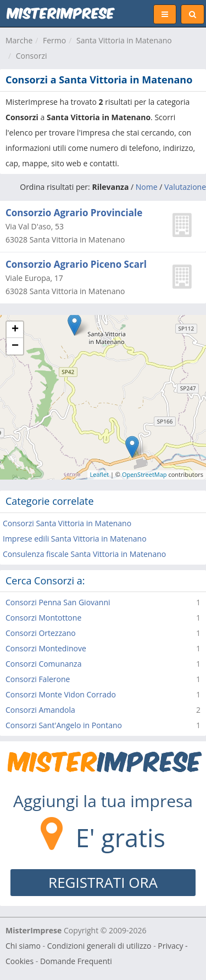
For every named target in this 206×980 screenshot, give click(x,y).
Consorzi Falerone (38, 679)
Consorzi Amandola (40, 710)
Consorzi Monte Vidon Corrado (61, 694)
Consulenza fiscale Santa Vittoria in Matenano (84, 554)
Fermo (54, 40)
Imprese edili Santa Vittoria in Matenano (75, 539)
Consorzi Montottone (43, 618)
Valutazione (185, 187)
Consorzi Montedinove (46, 648)
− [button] (15, 346)
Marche (19, 40)
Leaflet (100, 474)
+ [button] (15, 330)
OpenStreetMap (144, 474)
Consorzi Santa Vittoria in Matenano (67, 523)
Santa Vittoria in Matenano (124, 40)
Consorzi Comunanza (43, 664)
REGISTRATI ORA (103, 882)
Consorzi (32, 56)
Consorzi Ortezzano (41, 633)
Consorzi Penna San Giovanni (58, 602)
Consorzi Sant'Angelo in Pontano (64, 725)
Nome (147, 187)
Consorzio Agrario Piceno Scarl (76, 264)
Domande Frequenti (76, 961)
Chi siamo (23, 946)
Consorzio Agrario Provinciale (74, 213)
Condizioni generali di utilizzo (99, 946)
